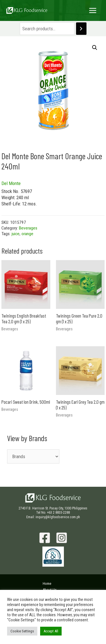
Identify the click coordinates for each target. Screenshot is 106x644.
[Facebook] (45, 538)
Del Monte (11, 183)
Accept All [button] (51, 631)
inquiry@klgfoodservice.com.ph (58, 517)
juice (16, 234)
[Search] (81, 29)
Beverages (28, 228)
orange (27, 234)
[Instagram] (62, 538)
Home (47, 584)
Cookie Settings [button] (22, 631)
